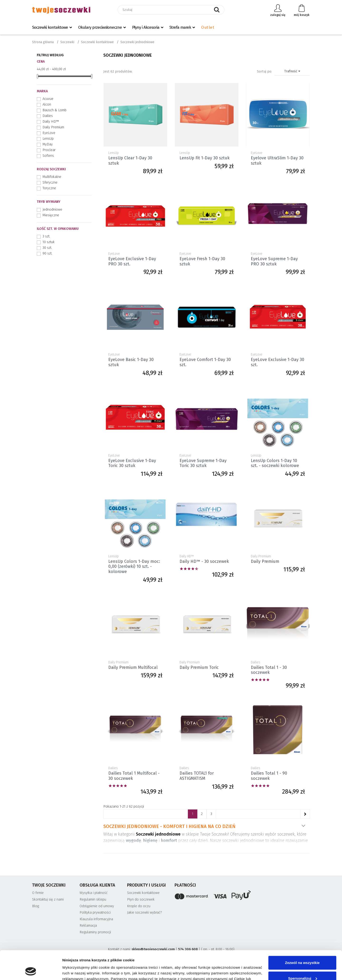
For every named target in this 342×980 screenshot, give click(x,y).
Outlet (208, 27)
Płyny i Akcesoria (146, 27)
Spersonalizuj (303, 951)
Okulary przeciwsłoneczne (100, 27)
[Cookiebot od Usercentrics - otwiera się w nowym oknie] (31, 971)
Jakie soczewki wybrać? (145, 913)
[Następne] (305, 814)
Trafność (292, 71)
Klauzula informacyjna (96, 919)
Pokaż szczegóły (76, 971)
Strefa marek (180, 27)
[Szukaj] (171, 10)
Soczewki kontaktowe (50, 27)
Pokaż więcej (303, 826)
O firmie (38, 893)
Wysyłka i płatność (94, 893)
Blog (36, 906)
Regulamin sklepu (93, 899)
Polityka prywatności (95, 913)
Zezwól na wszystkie (302, 936)
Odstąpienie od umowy (97, 906)
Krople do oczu (139, 906)
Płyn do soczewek (141, 899)
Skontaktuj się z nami (48, 899)
